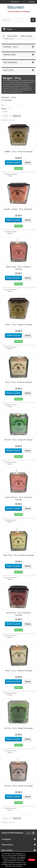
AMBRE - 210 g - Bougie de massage (18, 152)
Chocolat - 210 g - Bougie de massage (18, 786)
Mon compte (7, 850)
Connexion (32, 2)
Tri (2, 105)
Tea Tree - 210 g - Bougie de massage (18, 728)
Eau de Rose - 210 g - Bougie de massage (19, 614)
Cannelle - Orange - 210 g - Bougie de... (18, 209)
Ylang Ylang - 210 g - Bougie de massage (18, 555)
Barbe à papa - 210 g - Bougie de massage (18, 268)
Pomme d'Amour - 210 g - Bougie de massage (18, 498)
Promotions (10, 55)
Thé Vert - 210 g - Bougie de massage (18, 440)
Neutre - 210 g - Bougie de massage (18, 671)
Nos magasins (10, 62)
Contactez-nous (15, 2)
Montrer (4, 109)
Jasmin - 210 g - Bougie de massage (18, 325)
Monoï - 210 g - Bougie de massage (18, 382)
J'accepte (32, 860)
